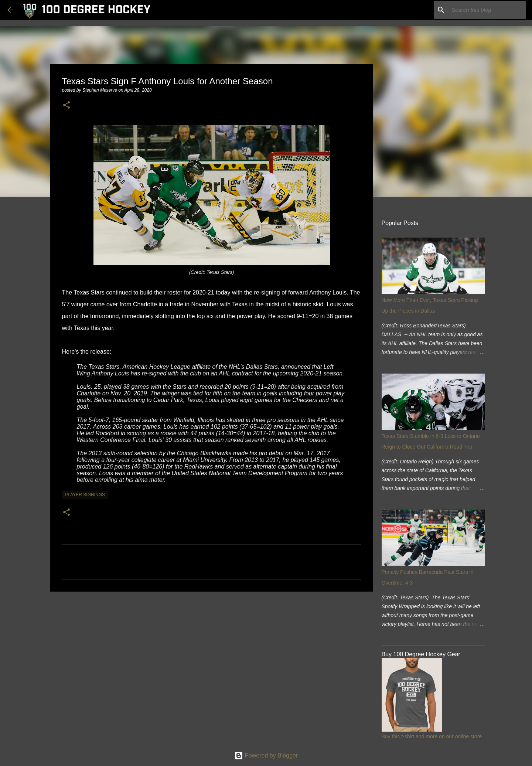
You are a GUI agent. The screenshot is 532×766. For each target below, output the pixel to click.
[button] (66, 105)
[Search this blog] (487, 10)
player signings (85, 495)
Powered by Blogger (266, 755)
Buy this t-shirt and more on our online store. (432, 736)
